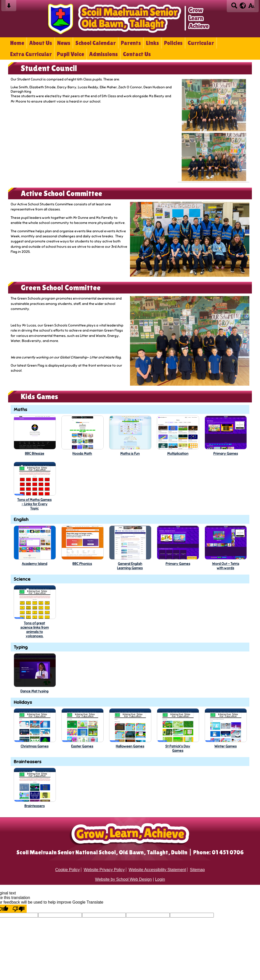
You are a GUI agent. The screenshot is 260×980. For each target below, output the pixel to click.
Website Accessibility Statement (157, 870)
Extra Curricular (31, 54)
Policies (173, 43)
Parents (131, 43)
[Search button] (234, 7)
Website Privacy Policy (104, 870)
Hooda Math (82, 454)
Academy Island (35, 564)
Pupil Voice (70, 54)
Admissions (103, 54)
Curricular (201, 43)
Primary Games (226, 454)
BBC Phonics (82, 564)
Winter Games (225, 746)
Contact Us (137, 54)
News (64, 43)
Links (152, 43)
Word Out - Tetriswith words (226, 566)
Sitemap (197, 870)
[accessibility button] (251, 7)
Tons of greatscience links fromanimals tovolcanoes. (35, 630)
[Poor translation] (19, 909)
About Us (41, 43)
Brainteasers (35, 806)
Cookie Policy (67, 870)
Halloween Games (130, 746)
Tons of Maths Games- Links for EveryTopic (34, 504)
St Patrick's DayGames (178, 748)
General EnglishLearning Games (130, 566)
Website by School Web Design (123, 879)
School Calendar (96, 43)
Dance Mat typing (34, 691)
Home (17, 43)
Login (160, 879)
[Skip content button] (9, 7)
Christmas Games (35, 746)
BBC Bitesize (35, 454)
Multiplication (178, 454)
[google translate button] (243, 6)
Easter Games (82, 746)
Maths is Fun (130, 454)
